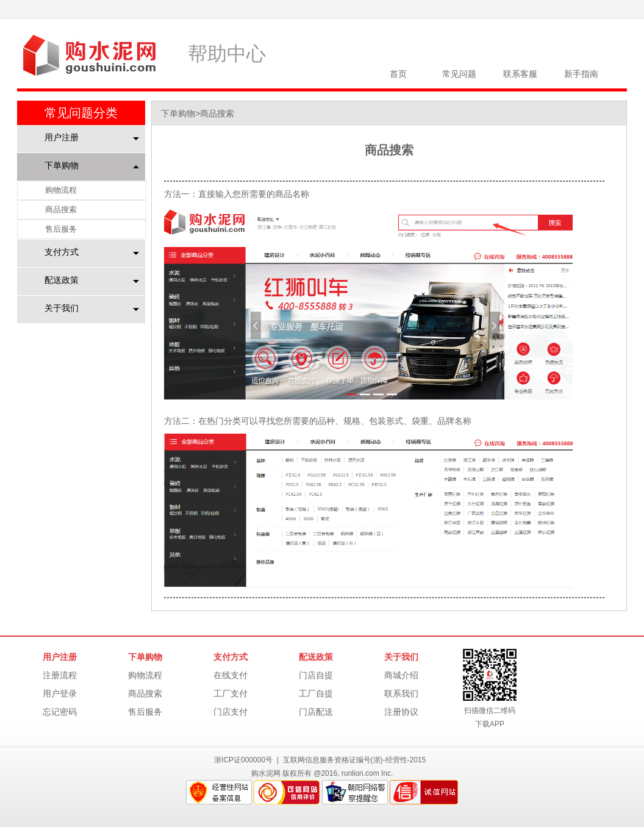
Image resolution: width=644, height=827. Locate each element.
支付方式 (62, 252)
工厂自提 (316, 693)
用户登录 (60, 693)
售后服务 (61, 229)
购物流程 (61, 190)
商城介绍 (401, 675)
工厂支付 (231, 693)
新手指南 (581, 74)
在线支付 (231, 675)
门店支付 (231, 712)
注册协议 (401, 712)
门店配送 (316, 712)
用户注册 (62, 137)
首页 (398, 74)
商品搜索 (61, 209)
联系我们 (401, 693)
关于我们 (62, 308)
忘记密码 (60, 712)
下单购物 (62, 165)
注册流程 (60, 675)
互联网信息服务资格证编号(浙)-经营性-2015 (355, 760)
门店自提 (316, 675)
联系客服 (520, 74)
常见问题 (459, 74)
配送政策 (62, 280)
